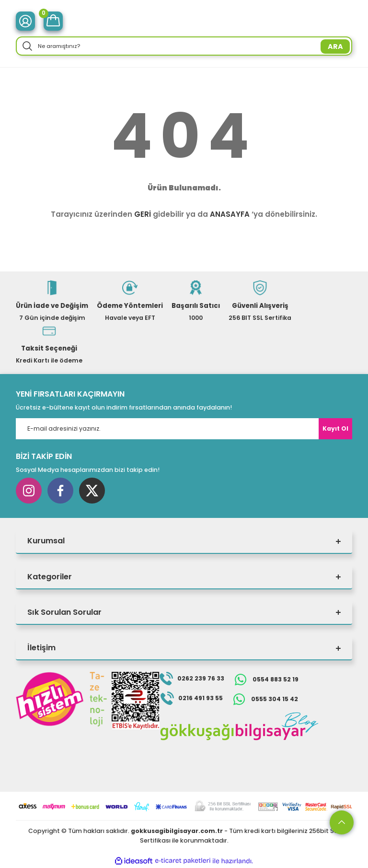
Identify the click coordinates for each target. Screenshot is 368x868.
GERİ (143, 214)
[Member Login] (25, 21)
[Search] (184, 46)
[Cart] (53, 21)
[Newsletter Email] (184, 429)
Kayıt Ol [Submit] (335, 428)
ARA (335, 47)
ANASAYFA (230, 214)
